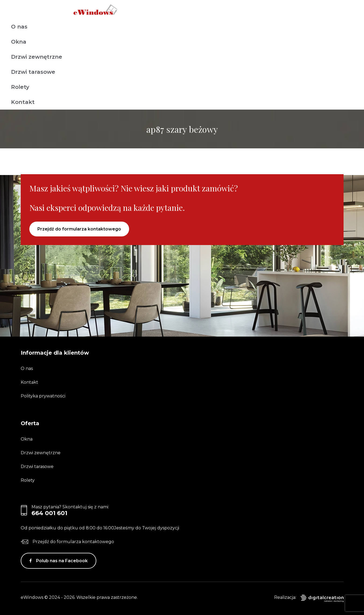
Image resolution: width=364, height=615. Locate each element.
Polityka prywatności (43, 396)
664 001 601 (49, 513)
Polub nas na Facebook (62, 561)
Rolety (20, 87)
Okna (19, 42)
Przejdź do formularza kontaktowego (79, 229)
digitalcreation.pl (322, 598)
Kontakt (23, 102)
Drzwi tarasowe (33, 72)
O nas (19, 27)
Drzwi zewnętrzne (37, 57)
